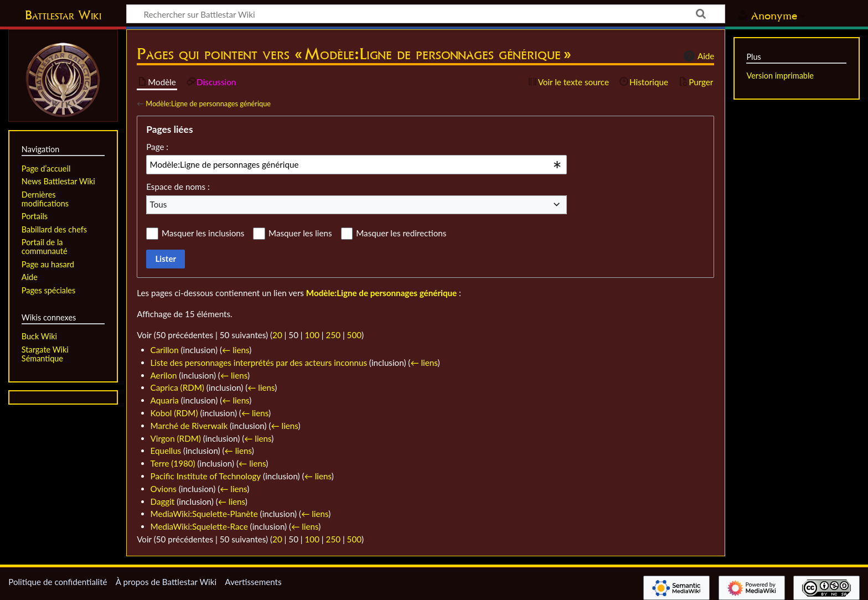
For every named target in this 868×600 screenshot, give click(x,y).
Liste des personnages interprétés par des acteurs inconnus (259, 363)
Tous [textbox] (159, 204)
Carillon (165, 350)
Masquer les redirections (401, 233)
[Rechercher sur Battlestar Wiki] (426, 14)
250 (333, 335)
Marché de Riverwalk (189, 426)
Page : (157, 147)
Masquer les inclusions (203, 233)
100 (312, 335)
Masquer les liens (300, 233)
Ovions (164, 489)
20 (277, 335)
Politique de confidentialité (58, 582)
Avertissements (253, 582)
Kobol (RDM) (174, 413)
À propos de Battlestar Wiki (166, 582)
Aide (697, 56)
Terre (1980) (173, 463)
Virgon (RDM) (176, 438)
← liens (236, 350)
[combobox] (356, 164)
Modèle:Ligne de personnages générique (208, 104)
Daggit (163, 501)
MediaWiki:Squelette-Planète (204, 514)
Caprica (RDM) (177, 387)
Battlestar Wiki (63, 15)
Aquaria (165, 400)
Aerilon (164, 375)
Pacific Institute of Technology (206, 476)
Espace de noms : (178, 187)
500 (354, 335)
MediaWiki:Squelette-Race (199, 526)
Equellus (166, 451)
